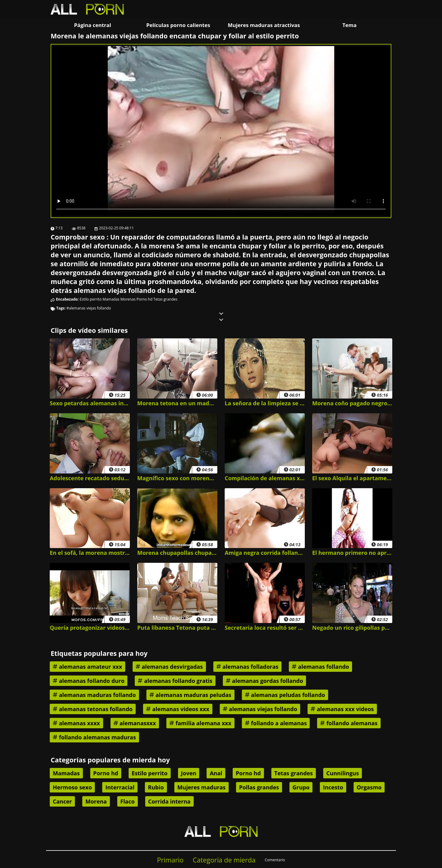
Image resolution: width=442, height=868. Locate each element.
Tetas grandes (165, 299)
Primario (170, 860)
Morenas (128, 299)
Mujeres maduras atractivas (264, 25)
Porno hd (145, 299)
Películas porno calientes (178, 25)
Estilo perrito (91, 299)
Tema (349, 25)
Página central (93, 25)
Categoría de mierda (224, 860)
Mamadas (111, 299)
